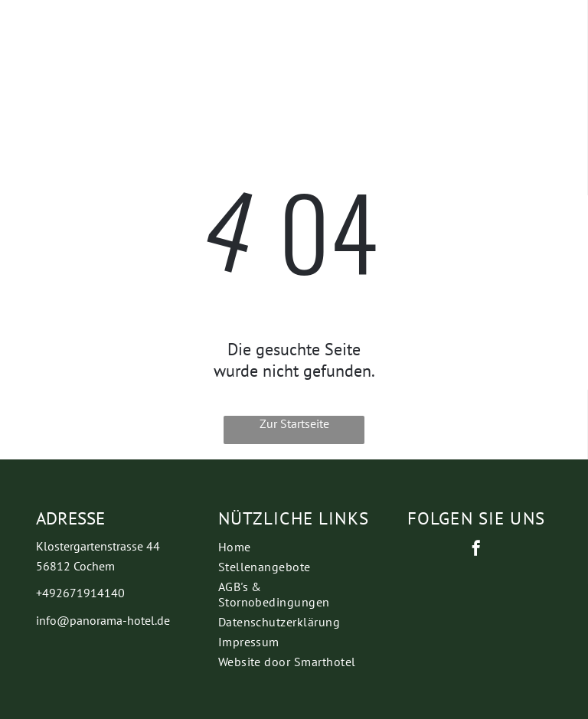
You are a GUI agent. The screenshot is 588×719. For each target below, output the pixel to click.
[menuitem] (294, 547)
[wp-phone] (41, 43)
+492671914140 (80, 593)
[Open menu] (439, 32)
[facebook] (476, 550)
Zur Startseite (294, 423)
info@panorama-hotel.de (103, 620)
